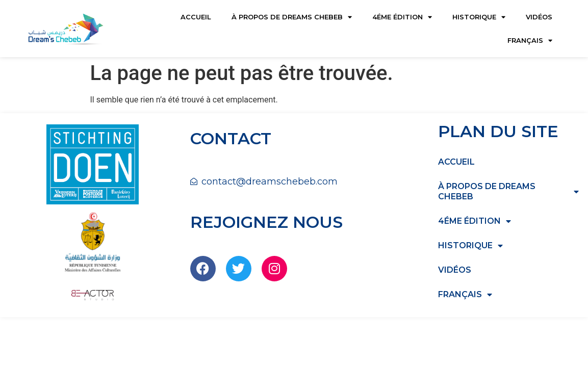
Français (530, 41)
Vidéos (539, 17)
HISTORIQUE (479, 17)
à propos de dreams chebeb (292, 17)
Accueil (196, 17)
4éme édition (402, 17)
